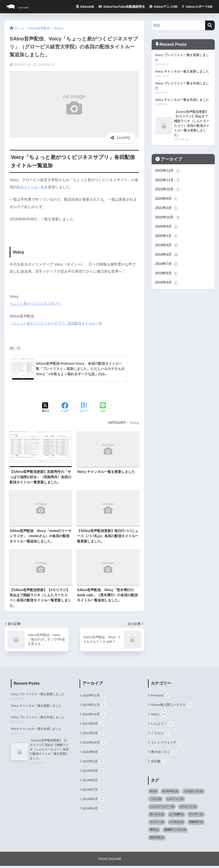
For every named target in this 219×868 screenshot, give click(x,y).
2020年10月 (168, 221)
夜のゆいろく (164, 754)
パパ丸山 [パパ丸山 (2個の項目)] (176, 824)
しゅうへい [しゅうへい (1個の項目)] (175, 801)
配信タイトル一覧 (31, 187)
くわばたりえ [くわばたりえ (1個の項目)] (193, 793)
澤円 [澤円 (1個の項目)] (154, 832)
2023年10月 (168, 192)
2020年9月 (167, 231)
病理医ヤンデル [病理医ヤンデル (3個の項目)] (175, 832)
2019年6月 (167, 278)
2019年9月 (167, 250)
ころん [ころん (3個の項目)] (155, 801)
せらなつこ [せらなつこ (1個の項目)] (188, 809)
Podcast (161, 696)
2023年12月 (168, 173)
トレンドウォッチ (168, 744)
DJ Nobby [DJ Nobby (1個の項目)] (170, 793)
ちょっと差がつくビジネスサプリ (37, 304)
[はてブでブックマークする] (84, 408)
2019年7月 (167, 269)
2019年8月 (167, 259)
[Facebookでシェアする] (65, 408)
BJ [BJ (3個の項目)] (153, 793)
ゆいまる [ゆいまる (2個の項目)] (157, 816)
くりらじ (161, 735)
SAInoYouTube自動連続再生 (122, 7)
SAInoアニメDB (163, 7)
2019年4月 (167, 288)
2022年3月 (167, 211)
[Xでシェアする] (46, 408)
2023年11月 (168, 183)
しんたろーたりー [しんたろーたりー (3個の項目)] (162, 809)
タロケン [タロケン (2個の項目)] (157, 824)
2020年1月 (167, 240)
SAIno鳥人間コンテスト (173, 705)
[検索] (210, 25)
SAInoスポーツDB (197, 7)
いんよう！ (163, 725)
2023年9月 (167, 202)
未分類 (159, 763)
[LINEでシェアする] (103, 408)
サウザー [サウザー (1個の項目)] (196, 816)
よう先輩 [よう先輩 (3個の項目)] (176, 816)
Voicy (134, 423)
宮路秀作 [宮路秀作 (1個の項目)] (196, 824)
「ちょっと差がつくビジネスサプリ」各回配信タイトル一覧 (59, 323)
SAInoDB (23, 7)
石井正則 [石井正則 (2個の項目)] (157, 840)
